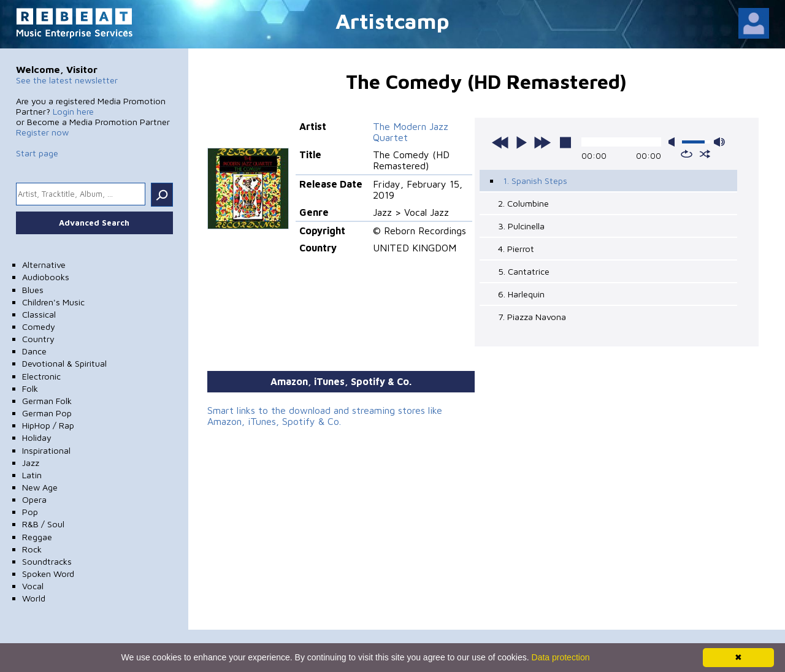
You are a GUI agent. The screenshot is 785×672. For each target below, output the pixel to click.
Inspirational (46, 450)
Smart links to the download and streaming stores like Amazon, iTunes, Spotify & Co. (325, 416)
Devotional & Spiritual (64, 363)
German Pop (47, 413)
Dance (34, 351)
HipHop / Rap (48, 425)
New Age (40, 487)
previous (500, 142)
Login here (73, 111)
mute (674, 142)
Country (38, 339)
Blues (33, 290)
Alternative (44, 265)
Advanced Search (94, 223)
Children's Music (53, 302)
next (542, 142)
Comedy (39, 326)
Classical (39, 314)
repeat (687, 154)
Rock (32, 549)
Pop (30, 512)
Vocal (33, 586)
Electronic (41, 376)
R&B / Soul (43, 524)
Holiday (37, 437)
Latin (32, 475)
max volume (719, 142)
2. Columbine (523, 203)
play (521, 142)
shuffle (705, 154)
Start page (37, 153)
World (34, 598)
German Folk (47, 401)
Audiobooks (46, 277)
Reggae (37, 537)
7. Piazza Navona (532, 317)
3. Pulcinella (521, 226)
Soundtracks (47, 561)
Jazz (31, 463)
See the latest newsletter (67, 80)
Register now (42, 132)
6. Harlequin (521, 294)
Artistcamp (392, 21)
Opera (34, 499)
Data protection (561, 657)
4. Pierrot (516, 249)
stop (565, 142)
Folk (30, 388)
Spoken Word (48, 574)
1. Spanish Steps (535, 181)
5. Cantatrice (524, 271)
